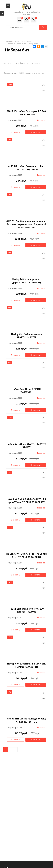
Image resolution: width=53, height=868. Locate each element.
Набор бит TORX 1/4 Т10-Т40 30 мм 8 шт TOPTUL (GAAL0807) (26, 555)
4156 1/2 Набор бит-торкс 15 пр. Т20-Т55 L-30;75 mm (26, 168)
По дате (8, 63)
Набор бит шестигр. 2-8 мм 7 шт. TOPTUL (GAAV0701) (26, 665)
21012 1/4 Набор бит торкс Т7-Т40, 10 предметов (26, 113)
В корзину (15, 132)
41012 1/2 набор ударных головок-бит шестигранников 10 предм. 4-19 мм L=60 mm (26, 224)
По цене (35, 63)
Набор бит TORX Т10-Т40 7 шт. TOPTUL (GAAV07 (26, 610)
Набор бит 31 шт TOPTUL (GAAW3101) (26, 391)
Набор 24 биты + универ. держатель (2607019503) (26, 281)
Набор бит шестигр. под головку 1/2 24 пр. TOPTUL (26, 720)
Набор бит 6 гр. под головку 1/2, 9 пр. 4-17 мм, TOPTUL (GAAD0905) (26, 500)
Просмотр (36, 132)
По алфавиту (22, 63)
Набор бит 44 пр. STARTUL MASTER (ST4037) (26, 446)
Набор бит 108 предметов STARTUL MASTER (26, 336)
